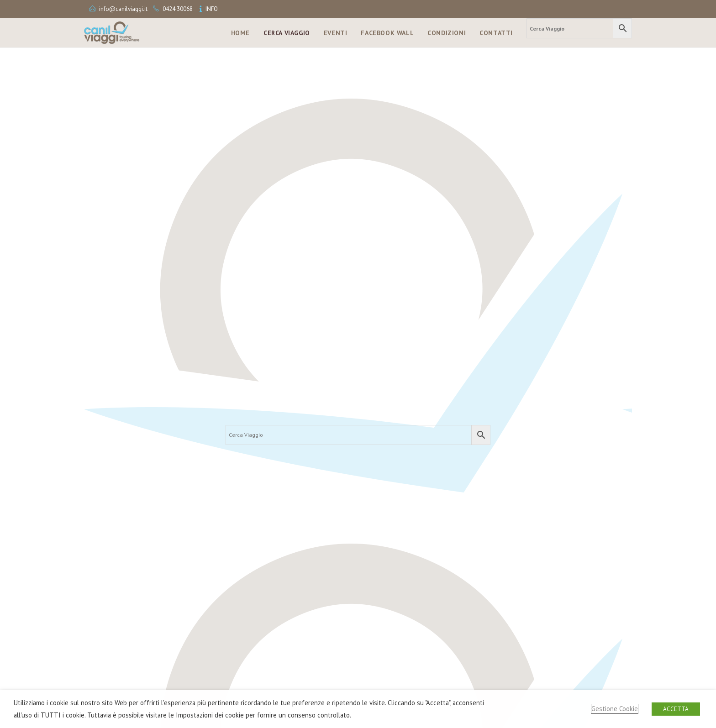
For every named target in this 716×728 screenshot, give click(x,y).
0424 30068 (178, 9)
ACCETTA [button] (676, 709)
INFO (212, 9)
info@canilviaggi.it (123, 9)
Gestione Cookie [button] (615, 709)
